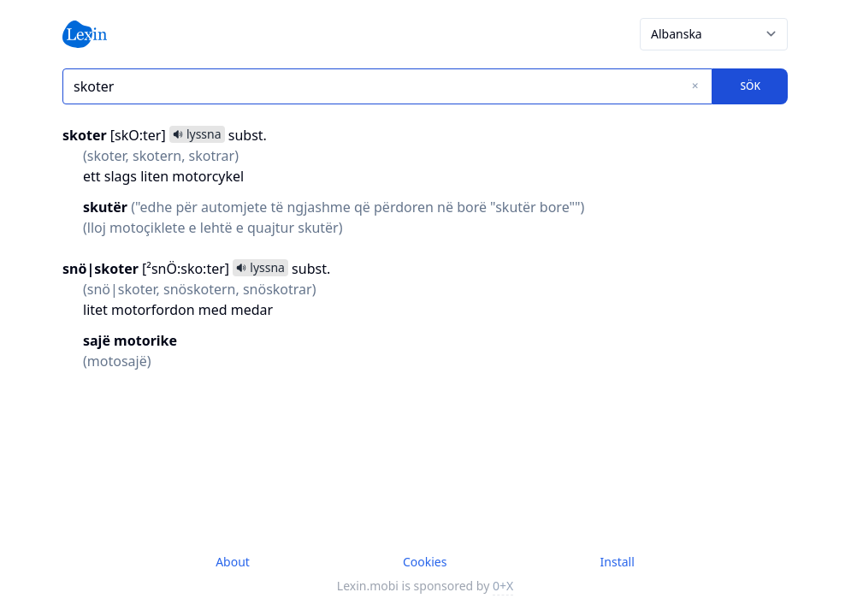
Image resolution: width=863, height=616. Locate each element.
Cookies (425, 562)
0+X (503, 586)
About (233, 562)
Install (618, 562)
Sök (750, 86)
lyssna (197, 134)
